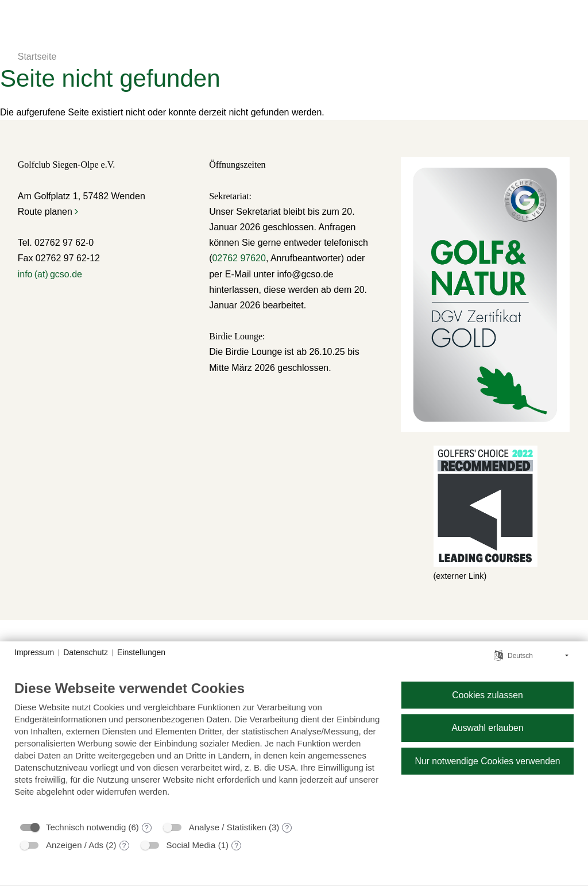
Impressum (34, 652)
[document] (199, 747)
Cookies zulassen (487, 695)
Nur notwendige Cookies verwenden (487, 761)
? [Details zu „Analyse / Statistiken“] (287, 828)
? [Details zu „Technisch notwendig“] (147, 828)
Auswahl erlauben (487, 728)
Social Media (191, 845)
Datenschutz (86, 652)
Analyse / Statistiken (228, 827)
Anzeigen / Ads (75, 845)
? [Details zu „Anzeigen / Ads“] (124, 846)
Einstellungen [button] (141, 652)
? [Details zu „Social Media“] (236, 846)
